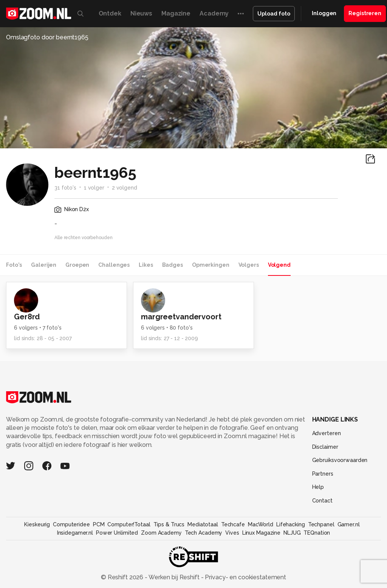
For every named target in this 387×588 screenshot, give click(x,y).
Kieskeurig (37, 524)
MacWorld (261, 524)
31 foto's (65, 188)
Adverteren (327, 433)
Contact (322, 501)
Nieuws (141, 13)
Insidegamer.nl (75, 533)
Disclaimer (325, 447)
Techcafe (233, 524)
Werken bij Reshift (174, 577)
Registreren (365, 13)
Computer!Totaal (129, 524)
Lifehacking (291, 524)
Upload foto (274, 14)
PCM (99, 524)
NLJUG (292, 533)
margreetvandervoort (181, 317)
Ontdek (110, 13)
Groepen (77, 265)
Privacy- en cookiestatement (245, 577)
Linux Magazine (261, 533)
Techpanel (321, 524)
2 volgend (125, 188)
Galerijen (44, 265)
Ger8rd (27, 317)
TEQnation (317, 533)
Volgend (279, 265)
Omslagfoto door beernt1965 (47, 37)
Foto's (14, 265)
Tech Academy (204, 533)
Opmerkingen (211, 265)
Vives (232, 533)
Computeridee (71, 524)
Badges (173, 265)
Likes (146, 265)
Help (318, 487)
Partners (323, 474)
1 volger (94, 188)
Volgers (249, 265)
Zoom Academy (161, 533)
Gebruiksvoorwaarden (340, 460)
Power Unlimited (117, 533)
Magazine (176, 13)
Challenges (114, 265)
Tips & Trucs (169, 524)
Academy (214, 13)
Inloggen (324, 13)
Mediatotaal (203, 524)
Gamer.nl (349, 524)
